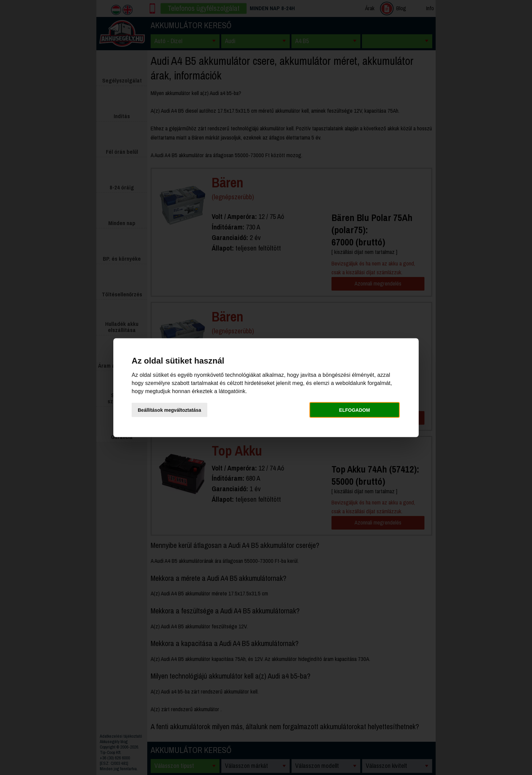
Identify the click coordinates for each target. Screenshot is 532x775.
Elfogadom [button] (354, 410)
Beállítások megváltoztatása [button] (169, 410)
